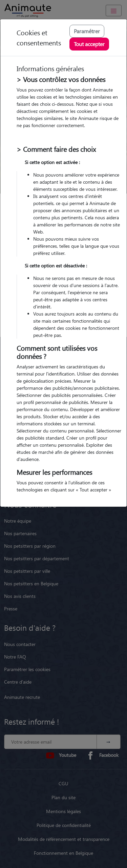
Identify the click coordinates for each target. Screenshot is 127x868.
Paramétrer (87, 31)
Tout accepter (89, 44)
